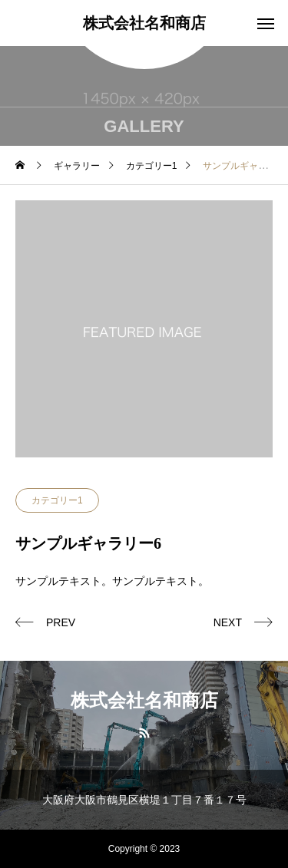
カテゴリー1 (57, 500)
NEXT (228, 622)
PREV (61, 622)
